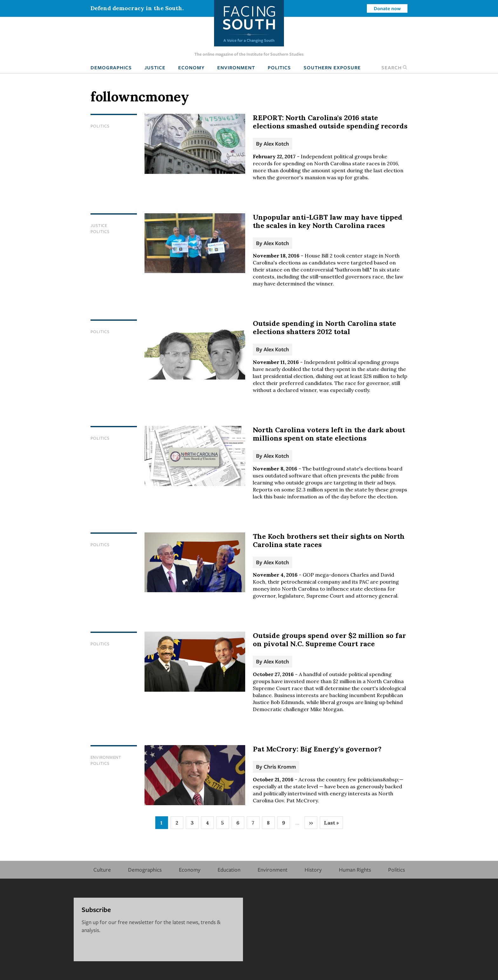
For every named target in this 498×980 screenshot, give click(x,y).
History (313, 870)
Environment (236, 67)
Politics (279, 67)
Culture (102, 870)
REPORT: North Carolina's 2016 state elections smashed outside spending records (330, 122)
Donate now (387, 8)
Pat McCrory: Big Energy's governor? (317, 749)
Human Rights (355, 870)
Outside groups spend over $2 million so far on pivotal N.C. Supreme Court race (329, 640)
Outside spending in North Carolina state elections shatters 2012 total (324, 327)
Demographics (111, 67)
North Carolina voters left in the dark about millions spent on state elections (329, 434)
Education (229, 870)
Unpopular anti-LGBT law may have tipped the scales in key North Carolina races (328, 221)
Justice (155, 67)
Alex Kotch (276, 144)
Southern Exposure (332, 67)
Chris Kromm (280, 767)
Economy (191, 67)
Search (394, 67)
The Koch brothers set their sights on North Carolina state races (329, 540)
